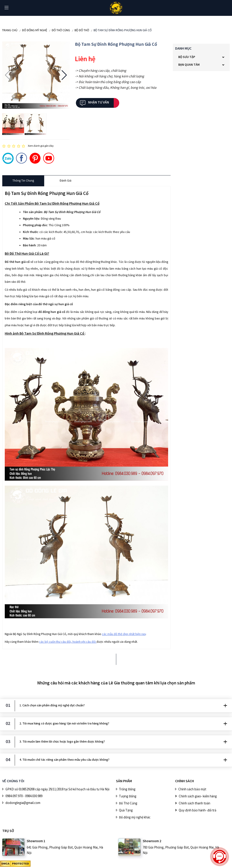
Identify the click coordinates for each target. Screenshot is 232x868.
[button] (8, 75)
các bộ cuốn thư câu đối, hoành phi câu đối (68, 642)
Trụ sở (8, 831)
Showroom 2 (152, 842)
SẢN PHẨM (124, 781)
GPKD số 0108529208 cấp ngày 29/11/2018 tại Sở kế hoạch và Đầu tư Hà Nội (57, 790)
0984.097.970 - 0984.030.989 (24, 796)
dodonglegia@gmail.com (23, 803)
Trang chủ (10, 31)
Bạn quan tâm (189, 65)
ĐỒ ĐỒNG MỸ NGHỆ (35, 31)
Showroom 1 (36, 842)
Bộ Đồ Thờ (82, 31)
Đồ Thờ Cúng (61, 31)
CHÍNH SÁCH (185, 781)
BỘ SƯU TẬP (187, 57)
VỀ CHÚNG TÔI (13, 781)
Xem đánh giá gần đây (41, 146)
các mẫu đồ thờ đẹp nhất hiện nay (124, 634)
